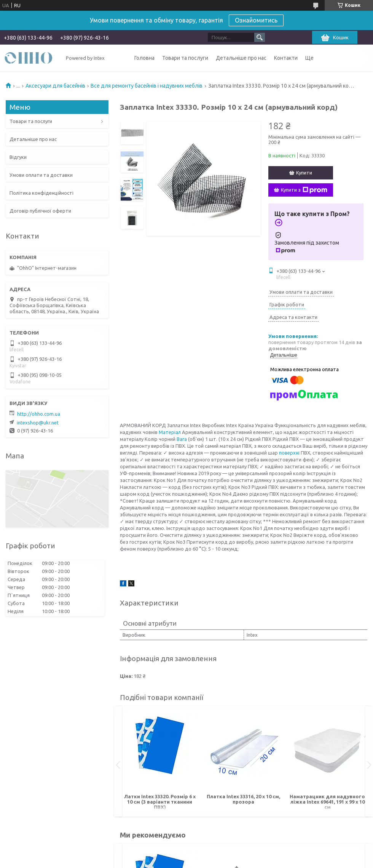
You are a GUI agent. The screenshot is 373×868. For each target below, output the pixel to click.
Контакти (286, 58)
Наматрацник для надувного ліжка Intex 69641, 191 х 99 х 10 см (327, 802)
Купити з (304, 190)
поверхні (289, 453)
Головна (144, 58)
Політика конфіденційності (41, 193)
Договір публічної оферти (40, 211)
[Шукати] (260, 37)
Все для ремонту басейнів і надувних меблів (147, 86)
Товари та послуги (185, 58)
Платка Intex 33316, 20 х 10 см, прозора (243, 799)
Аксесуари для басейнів (55, 86)
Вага (182, 439)
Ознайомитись (256, 20)
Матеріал (170, 432)
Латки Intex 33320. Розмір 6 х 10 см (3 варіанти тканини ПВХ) (160, 802)
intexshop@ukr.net (38, 423)
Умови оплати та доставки (41, 175)
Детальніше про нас (241, 58)
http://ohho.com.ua (39, 414)
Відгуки (18, 157)
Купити (304, 173)
